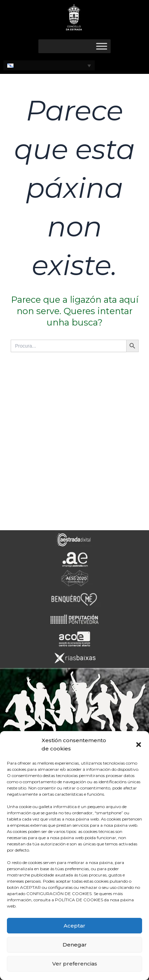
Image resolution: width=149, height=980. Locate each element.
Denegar (75, 945)
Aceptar (74, 926)
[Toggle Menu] (102, 46)
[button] (139, 745)
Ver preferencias (75, 964)
